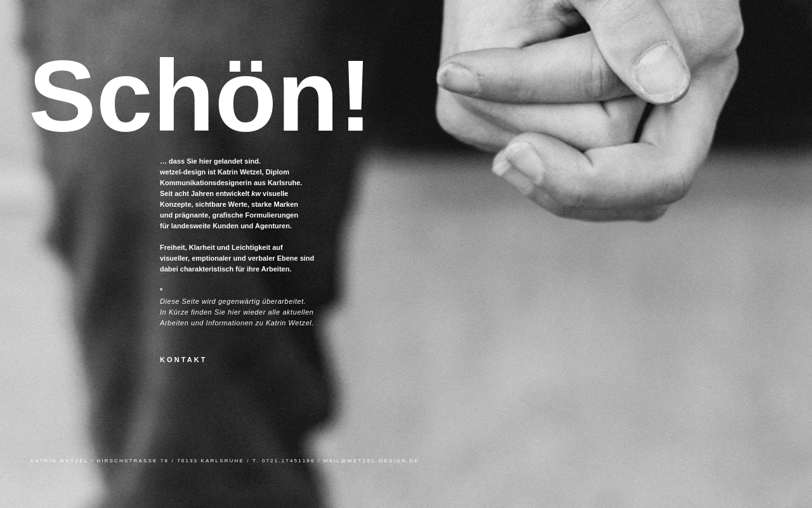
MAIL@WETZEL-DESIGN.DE (371, 461)
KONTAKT (184, 360)
